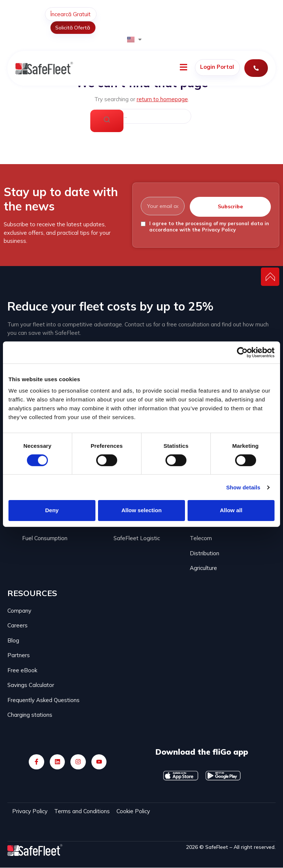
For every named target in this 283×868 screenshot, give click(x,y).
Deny (52, 510)
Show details (243, 487)
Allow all (231, 510)
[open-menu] (184, 68)
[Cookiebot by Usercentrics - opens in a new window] (242, 352)
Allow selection (141, 510)
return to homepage (162, 99)
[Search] (107, 121)
